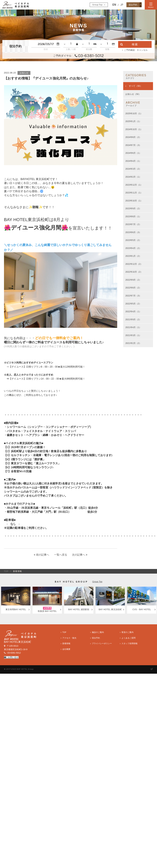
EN (114, 5)
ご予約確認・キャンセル (136, 50)
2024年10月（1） (134, 129)
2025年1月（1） (133, 121)
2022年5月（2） (133, 304)
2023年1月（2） (133, 256)
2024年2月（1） (133, 177)
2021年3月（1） (133, 335)
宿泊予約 (96, 638)
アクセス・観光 (69, 638)
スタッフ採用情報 (130, 644)
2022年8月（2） (133, 288)
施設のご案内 (98, 632)
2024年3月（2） (133, 169)
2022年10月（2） (134, 272)
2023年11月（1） (134, 193)
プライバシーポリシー (102, 644)
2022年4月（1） (133, 311)
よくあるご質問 (129, 638)
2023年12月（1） (134, 185)
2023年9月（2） (133, 208)
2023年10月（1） (134, 201)
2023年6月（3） (133, 232)
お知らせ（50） (133, 94)
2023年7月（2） (133, 224)
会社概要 (66, 649)
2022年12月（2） (134, 264)
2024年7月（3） (133, 145)
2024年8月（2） (133, 137)
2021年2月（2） (133, 343)
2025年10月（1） (134, 113)
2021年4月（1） (133, 327)
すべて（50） (135, 86)
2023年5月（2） (133, 240)
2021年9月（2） (133, 319)
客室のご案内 (128, 632)
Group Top (97, 5)
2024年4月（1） (133, 161)
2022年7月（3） (133, 296)
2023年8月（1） (133, 216)
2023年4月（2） (133, 248)
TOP (6, 571)
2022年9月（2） (133, 280)
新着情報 (66, 644)
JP (122, 5)
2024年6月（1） (133, 153)
